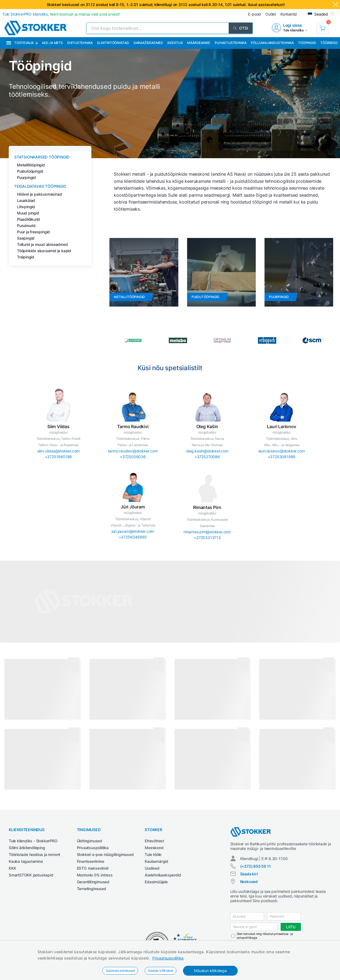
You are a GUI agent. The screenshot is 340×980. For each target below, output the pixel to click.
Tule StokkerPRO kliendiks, (61, 14)
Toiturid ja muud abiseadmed (42, 244)
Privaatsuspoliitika (168, 958)
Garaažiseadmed (148, 43)
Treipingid (26, 257)
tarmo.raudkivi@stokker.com (133, 451)
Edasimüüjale (156, 882)
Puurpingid (26, 177)
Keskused (249, 882)
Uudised (152, 868)
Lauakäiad (26, 200)
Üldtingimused (89, 841)
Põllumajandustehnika (272, 43)
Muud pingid (28, 213)
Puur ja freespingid (33, 232)
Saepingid (26, 238)
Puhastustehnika (231, 43)
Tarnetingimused (91, 889)
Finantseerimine (91, 861)
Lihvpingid (26, 207)
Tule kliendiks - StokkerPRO (33, 841)
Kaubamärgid (156, 861)
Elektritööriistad (113, 43)
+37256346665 (133, 537)
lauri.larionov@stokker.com (282, 451)
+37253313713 (207, 538)
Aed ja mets (52, 43)
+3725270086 (207, 457)
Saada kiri (249, 874)
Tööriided (329, 43)
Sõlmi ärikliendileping (27, 848)
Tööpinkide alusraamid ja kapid (44, 251)
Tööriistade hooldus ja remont (34, 854)
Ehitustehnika (80, 43)
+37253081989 (282, 457)
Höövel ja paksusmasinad (39, 194)
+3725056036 (133, 457)
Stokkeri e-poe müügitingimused (105, 854)
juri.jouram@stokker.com (133, 531)
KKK (12, 868)
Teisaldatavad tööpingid (40, 186)
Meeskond (154, 848)
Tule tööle (153, 854)
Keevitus (175, 43)
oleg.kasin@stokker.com (207, 451)
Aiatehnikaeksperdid (163, 875)
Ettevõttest (154, 841)
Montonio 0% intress (95, 875)
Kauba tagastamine (26, 861)
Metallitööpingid (31, 165)
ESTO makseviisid (93, 868)
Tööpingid (307, 43)
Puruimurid (26, 226)
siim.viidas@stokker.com (58, 451)
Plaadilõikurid (28, 219)
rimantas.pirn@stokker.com (207, 532)
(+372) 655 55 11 (255, 866)
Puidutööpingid (30, 171)
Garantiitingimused (93, 882)
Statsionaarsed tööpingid (42, 157)
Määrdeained (199, 43)
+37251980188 (59, 457)
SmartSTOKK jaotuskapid (31, 875)
